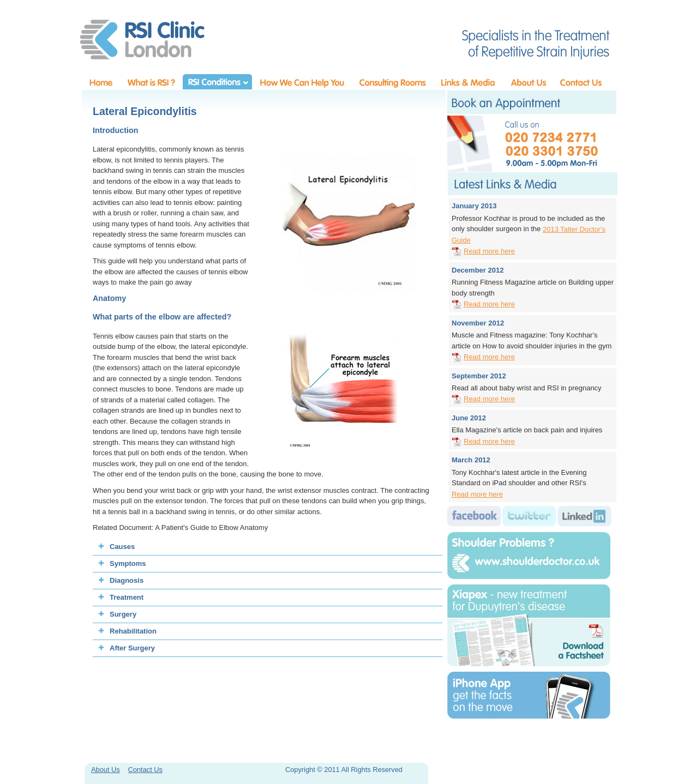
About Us (106, 770)
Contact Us (145, 770)
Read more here (489, 251)
